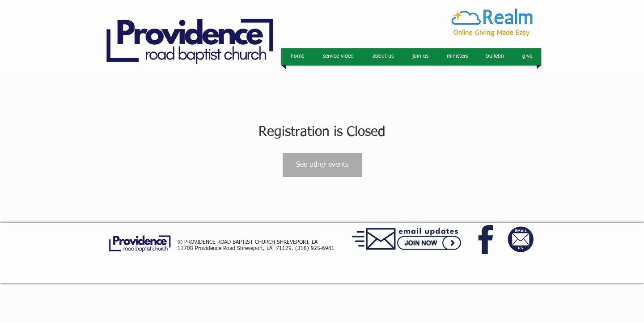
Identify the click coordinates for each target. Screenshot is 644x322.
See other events (322, 165)
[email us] (521, 239)
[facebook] (487, 239)
